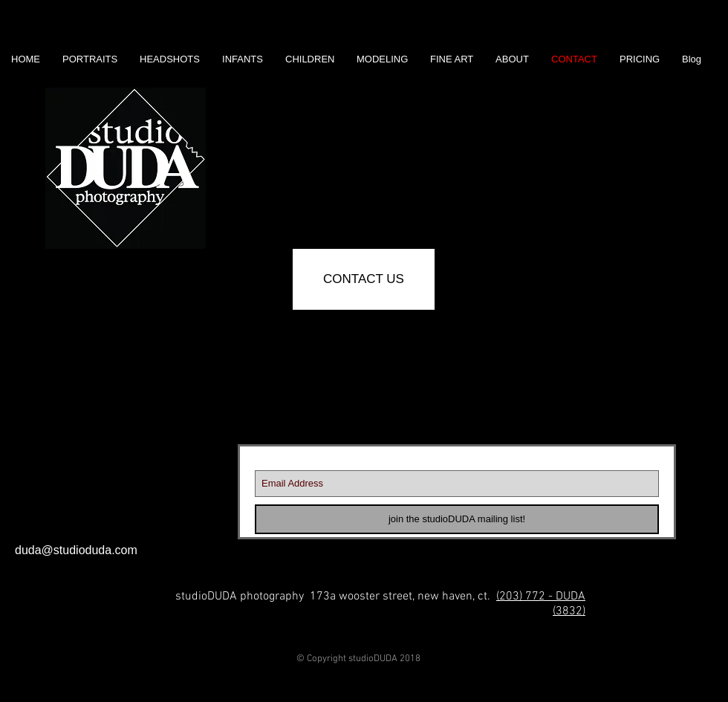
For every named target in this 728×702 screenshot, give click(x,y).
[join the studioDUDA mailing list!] (457, 519)
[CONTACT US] (364, 279)
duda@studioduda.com (76, 550)
